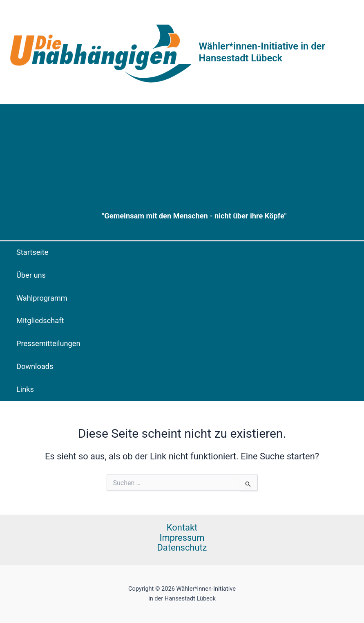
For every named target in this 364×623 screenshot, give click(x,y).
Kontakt (182, 528)
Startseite (32, 252)
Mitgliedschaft (40, 320)
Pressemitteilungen (48, 343)
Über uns (31, 275)
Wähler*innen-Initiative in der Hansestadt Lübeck (262, 52)
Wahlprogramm (42, 298)
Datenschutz (182, 548)
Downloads (35, 366)
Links (25, 389)
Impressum (182, 538)
